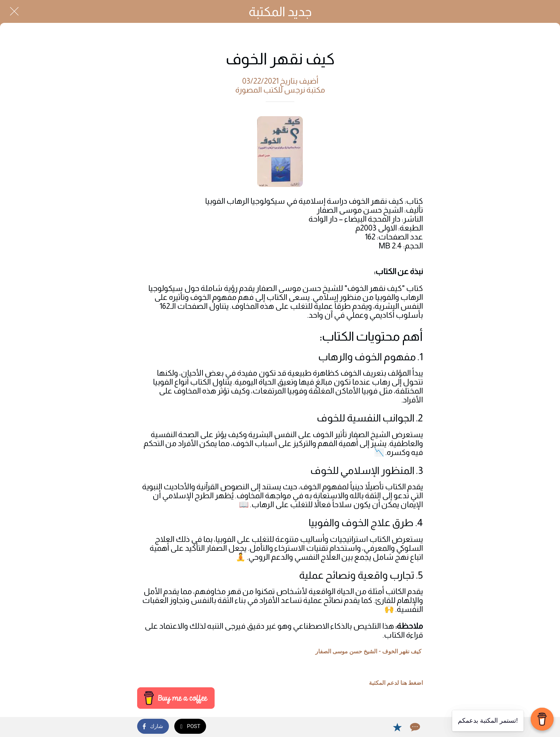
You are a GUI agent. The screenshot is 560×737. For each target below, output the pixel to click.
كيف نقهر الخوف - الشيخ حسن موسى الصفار (368, 651)
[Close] (14, 11)
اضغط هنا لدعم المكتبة (396, 683)
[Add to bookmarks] (397, 727)
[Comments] (414, 727)
